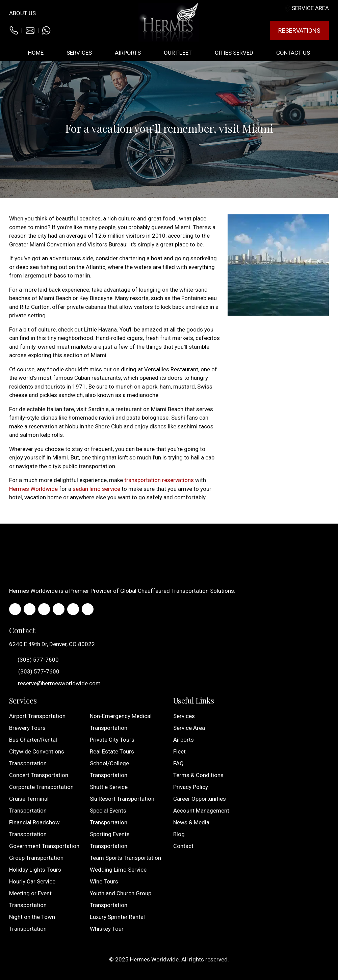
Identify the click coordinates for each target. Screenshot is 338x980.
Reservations (299, 31)
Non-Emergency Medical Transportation (121, 722)
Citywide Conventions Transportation (37, 757)
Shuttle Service (109, 787)
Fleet (179, 751)
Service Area (310, 8)
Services (184, 716)
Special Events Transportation (109, 816)
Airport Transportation (37, 716)
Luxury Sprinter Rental (117, 917)
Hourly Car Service (32, 881)
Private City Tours (112, 740)
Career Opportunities (200, 799)
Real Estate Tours (112, 751)
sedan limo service (96, 489)
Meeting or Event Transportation (30, 899)
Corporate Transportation (41, 787)
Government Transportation (44, 846)
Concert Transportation (39, 775)
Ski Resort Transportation (122, 799)
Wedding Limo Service (118, 870)
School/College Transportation (109, 769)
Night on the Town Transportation (32, 923)
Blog (179, 834)
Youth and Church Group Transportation (121, 899)
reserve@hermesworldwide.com (55, 683)
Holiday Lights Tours (35, 870)
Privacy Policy (191, 787)
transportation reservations (159, 480)
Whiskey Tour (107, 929)
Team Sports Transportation (125, 858)
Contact (183, 846)
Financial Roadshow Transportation (34, 828)
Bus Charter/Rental (33, 740)
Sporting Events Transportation (110, 840)
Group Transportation (36, 858)
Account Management (201, 811)
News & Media (191, 822)
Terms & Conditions (198, 775)
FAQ (178, 763)
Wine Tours (104, 881)
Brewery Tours (27, 728)
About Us (22, 13)
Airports (184, 740)
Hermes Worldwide (33, 489)
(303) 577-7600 (34, 660)
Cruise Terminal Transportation (29, 805)
